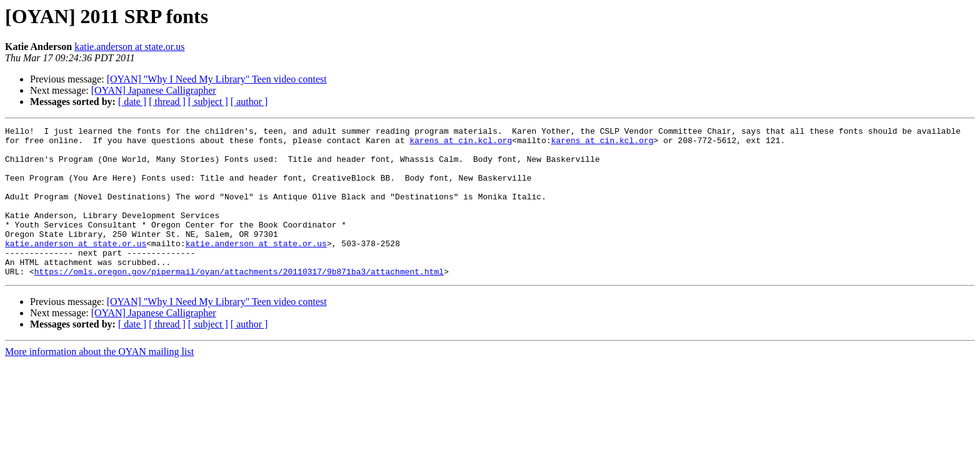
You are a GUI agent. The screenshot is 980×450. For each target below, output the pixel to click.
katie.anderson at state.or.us (129, 47)
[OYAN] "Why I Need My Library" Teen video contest (217, 79)
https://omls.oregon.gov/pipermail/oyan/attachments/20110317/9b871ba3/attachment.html (239, 301)
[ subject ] (208, 102)
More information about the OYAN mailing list (99, 382)
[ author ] (249, 102)
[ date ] (132, 102)
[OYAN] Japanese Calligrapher (154, 90)
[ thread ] (167, 102)
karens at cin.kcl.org (461, 144)
